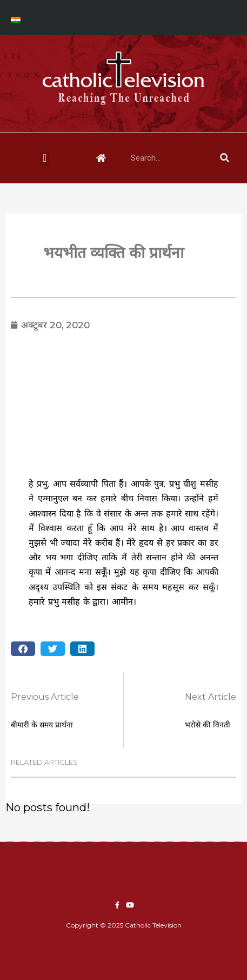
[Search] (225, 158)
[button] (45, 158)
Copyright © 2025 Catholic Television (124, 925)
